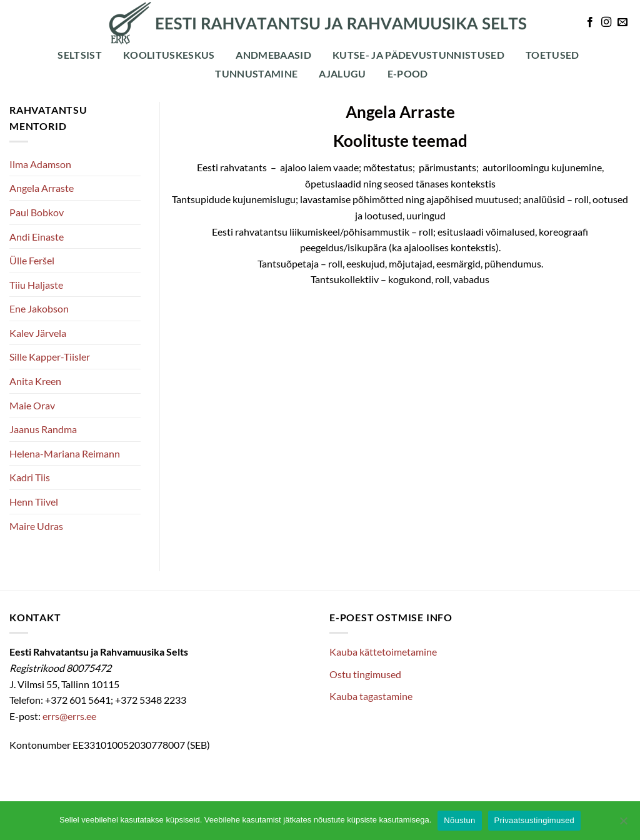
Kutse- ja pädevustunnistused (418, 55)
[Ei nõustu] (623, 824)
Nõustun (459, 820)
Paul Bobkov (37, 212)
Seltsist (80, 55)
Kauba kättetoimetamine (383, 652)
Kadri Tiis (30, 477)
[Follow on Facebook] (590, 22)
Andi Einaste (37, 237)
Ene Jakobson (39, 308)
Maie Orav (32, 405)
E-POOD (408, 73)
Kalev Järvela (38, 333)
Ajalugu (342, 73)
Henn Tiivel (34, 502)
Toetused (552, 55)
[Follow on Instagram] (606, 22)
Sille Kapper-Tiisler (50, 357)
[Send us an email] (622, 22)
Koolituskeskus (169, 55)
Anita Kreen (35, 381)
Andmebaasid (273, 55)
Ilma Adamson (40, 164)
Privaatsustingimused (535, 820)
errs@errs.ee (69, 716)
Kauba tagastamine (371, 696)
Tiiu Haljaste (36, 285)
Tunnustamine (256, 73)
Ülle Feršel (32, 260)
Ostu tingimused (365, 674)
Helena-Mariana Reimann (65, 453)
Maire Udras (36, 526)
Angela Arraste (42, 188)
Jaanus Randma (43, 429)
